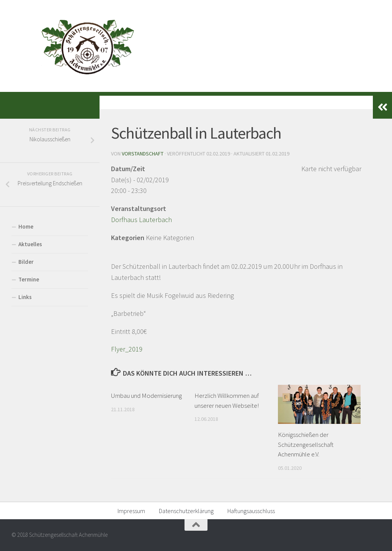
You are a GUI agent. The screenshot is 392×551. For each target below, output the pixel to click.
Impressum (131, 511)
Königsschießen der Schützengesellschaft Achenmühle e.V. (306, 444)
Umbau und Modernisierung (146, 396)
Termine (29, 279)
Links (25, 297)
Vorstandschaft (143, 154)
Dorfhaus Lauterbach (141, 220)
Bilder (26, 262)
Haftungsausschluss (251, 511)
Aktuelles (30, 244)
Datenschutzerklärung (186, 511)
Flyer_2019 (127, 349)
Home (26, 226)
